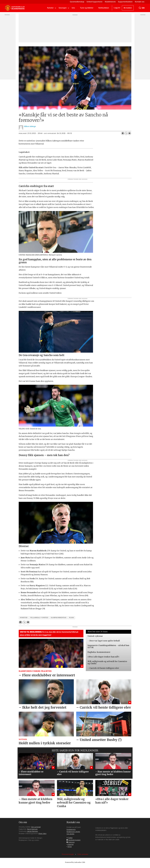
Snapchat (70, 844)
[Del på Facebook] (123, 133)
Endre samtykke (83, 854)
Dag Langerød (36, 827)
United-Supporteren (95, 2)
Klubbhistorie (110, 2)
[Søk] (140, 8)
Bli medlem (128, 8)
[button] (127, 762)
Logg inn (117, 8)
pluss (72, 618)
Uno (73, 8)
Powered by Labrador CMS (75, 862)
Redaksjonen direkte (73, 832)
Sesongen (63, 8)
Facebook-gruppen (74, 840)
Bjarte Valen (42, 834)
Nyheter (50, 8)
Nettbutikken (104, 8)
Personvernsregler (68, 854)
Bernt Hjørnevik (32, 829)
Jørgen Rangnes (33, 831)
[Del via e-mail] (129, 133)
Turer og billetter (87, 8)
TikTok (70, 847)
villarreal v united (39, 618)
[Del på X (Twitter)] (126, 133)
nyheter (24, 618)
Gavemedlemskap (77, 2)
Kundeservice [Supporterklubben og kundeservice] (71, 829)
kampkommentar (59, 618)
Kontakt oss (140, 2)
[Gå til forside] (15, 8)
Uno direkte (70, 834)
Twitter (70, 838)
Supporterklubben (125, 2)
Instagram (71, 842)
